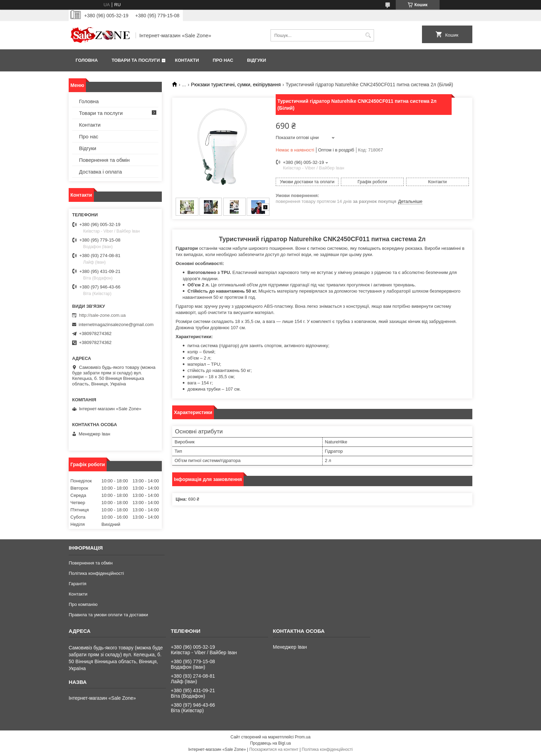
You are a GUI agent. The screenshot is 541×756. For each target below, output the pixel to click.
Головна (87, 60)
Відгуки (257, 60)
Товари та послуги (136, 60)
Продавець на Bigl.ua (270, 743)
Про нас (223, 60)
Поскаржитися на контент (274, 749)
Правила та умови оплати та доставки (108, 615)
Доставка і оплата (100, 172)
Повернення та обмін (104, 160)
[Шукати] (368, 35)
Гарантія (77, 584)
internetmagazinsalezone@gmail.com (116, 325)
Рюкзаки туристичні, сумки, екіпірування (236, 85)
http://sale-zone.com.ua (102, 315)
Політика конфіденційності (96, 573)
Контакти (187, 60)
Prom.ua (303, 737)
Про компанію (83, 604)
